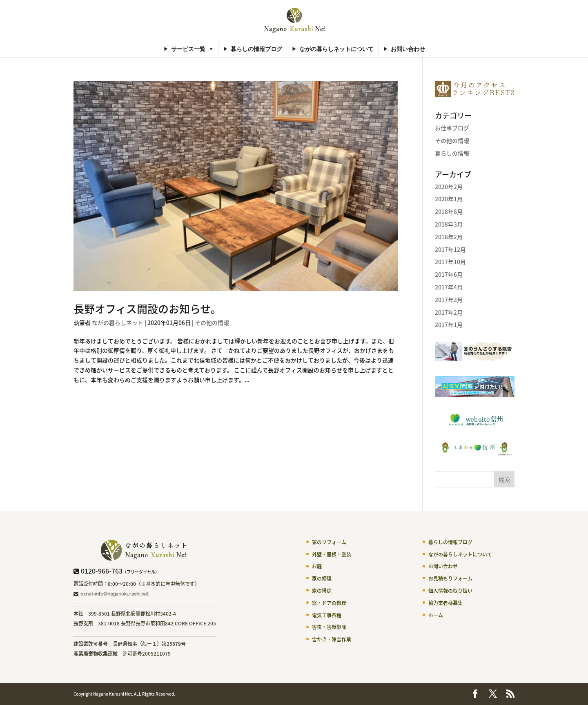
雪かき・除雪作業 (332, 639)
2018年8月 (449, 211)
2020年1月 (449, 199)
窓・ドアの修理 (329, 603)
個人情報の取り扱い (450, 591)
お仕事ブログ (452, 128)
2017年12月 (450, 249)
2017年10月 (450, 262)
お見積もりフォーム (450, 578)
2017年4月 (449, 287)
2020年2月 (449, 187)
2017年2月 (449, 312)
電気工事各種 (327, 615)
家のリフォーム (329, 542)
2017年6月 (449, 274)
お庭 (317, 566)
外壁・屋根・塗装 (332, 554)
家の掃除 (322, 591)
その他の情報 (212, 322)
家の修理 (322, 578)
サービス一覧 (188, 49)
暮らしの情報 (452, 153)
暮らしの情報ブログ (256, 49)
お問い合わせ (408, 49)
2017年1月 (449, 325)
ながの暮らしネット (118, 322)
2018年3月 (449, 224)
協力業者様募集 (445, 603)
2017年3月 (449, 300)
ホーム (436, 615)
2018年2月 (449, 237)
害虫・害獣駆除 (329, 627)
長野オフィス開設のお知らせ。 (147, 309)
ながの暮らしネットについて (336, 49)
